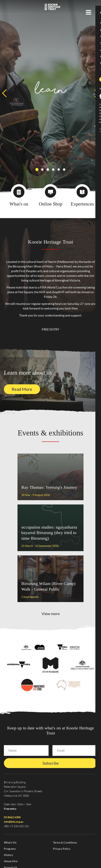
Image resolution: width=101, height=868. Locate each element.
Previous (4, 93)
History (8, 855)
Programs (10, 849)
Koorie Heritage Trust (52, 7)
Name (13, 750)
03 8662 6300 (12, 817)
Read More (22, 389)
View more (51, 614)
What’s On (10, 842)
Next (97, 93)
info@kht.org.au (14, 822)
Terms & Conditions (65, 842)
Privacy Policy (62, 849)
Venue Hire (11, 861)
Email (61, 750)
